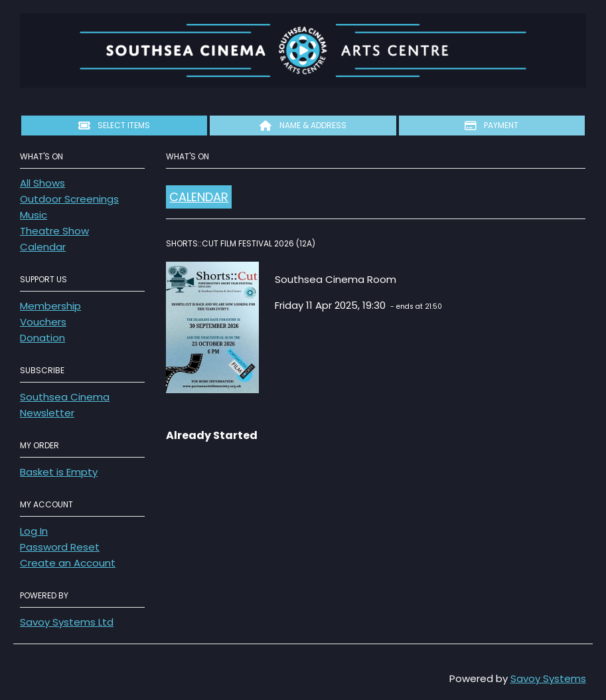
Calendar (43, 247)
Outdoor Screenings (69, 199)
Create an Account (68, 563)
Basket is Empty (59, 472)
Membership (50, 306)
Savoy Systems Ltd (67, 622)
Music (34, 215)
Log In (34, 531)
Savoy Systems (548, 678)
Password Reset (60, 547)
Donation (42, 338)
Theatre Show (54, 231)
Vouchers (43, 322)
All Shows (42, 183)
